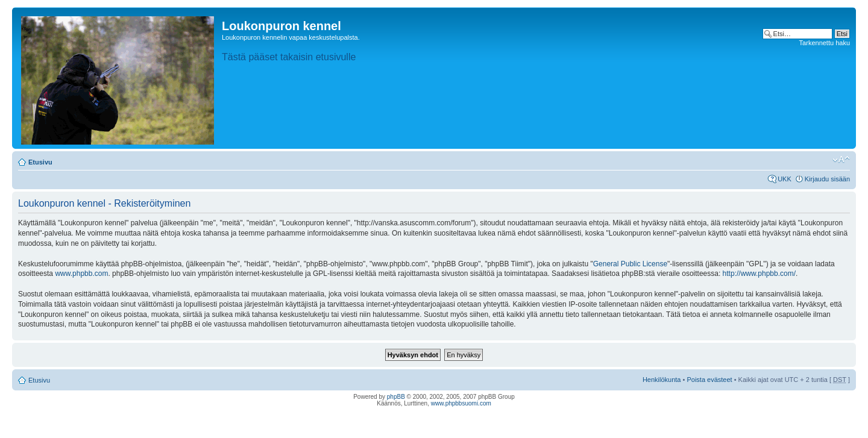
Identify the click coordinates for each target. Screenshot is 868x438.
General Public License (630, 264)
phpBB (396, 397)
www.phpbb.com (81, 274)
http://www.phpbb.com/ (759, 274)
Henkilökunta (662, 380)
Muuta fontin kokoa (841, 160)
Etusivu (40, 162)
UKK (785, 179)
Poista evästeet (709, 380)
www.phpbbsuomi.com (461, 403)
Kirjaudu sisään (827, 179)
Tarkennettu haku (825, 43)
